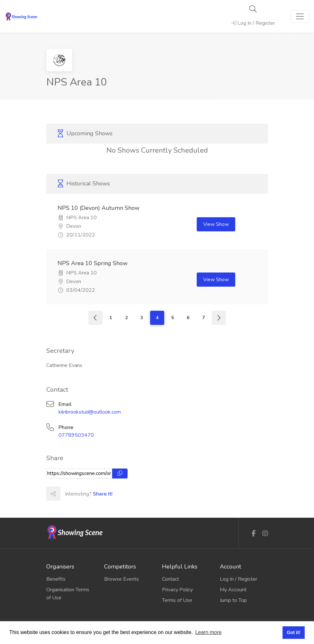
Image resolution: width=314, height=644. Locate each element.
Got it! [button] (293, 632)
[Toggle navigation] (300, 16)
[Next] (219, 318)
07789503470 (76, 435)
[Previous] (95, 318)
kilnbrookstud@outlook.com (90, 412)
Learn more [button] (208, 632)
